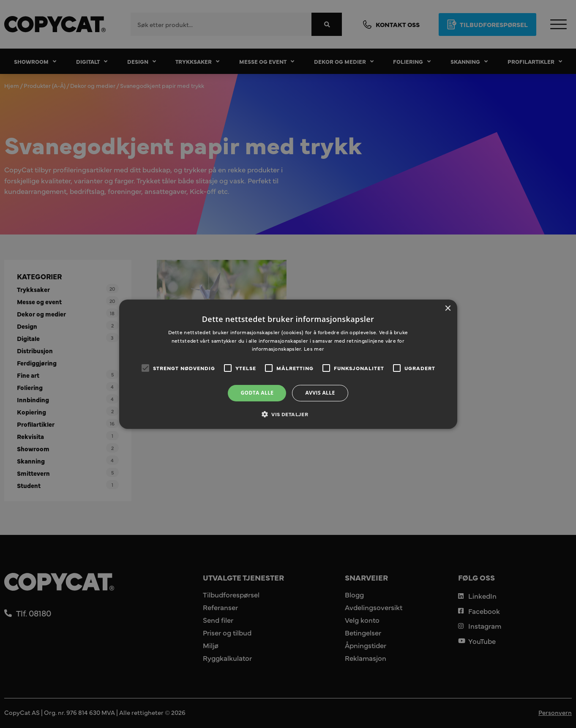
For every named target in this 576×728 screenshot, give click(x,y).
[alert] (288, 364)
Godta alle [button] (257, 393)
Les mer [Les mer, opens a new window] (314, 349)
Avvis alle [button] (320, 393)
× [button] (448, 308)
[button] (288, 414)
